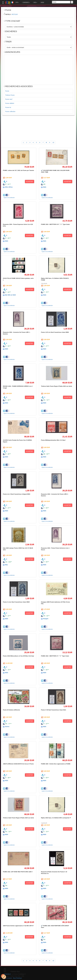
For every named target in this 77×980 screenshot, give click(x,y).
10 (53, 142)
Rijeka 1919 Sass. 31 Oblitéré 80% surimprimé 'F (56, 818)
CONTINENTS (26, 2)
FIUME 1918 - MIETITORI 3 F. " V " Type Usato (55, 656)
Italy (6, 565)
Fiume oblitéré (10, 103)
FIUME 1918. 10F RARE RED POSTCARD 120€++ (18, 872)
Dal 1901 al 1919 (10, 295)
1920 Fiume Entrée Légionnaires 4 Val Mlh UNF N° (18, 926)
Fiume (7, 91)
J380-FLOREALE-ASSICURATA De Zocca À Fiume (18, 764)
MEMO (42, 2)
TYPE (17, 2)
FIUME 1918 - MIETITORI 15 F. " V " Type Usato (55, 224)
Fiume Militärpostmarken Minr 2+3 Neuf (53, 440)
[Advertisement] (38, 70)
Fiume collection (10, 111)
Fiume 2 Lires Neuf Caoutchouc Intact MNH (16, 602)
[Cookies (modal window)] (4, 977)
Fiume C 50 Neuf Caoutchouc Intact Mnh (53, 710)
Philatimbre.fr (7, 974)
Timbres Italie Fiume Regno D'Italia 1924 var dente (56, 386)
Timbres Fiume (10, 95)
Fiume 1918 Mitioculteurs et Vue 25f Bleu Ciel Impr (18, 656)
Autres (7, 727)
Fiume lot (8, 107)
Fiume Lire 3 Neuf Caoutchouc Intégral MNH (17, 494)
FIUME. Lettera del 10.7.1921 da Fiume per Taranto (18, 170)
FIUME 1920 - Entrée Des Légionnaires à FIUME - (56, 764)
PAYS (35, 2)
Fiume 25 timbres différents (11, 710)
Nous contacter (8, 978)
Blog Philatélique (17, 978)
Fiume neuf (9, 99)
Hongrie (46, 619)
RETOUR (15, 14)
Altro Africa (9, 187)
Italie (45, 187)
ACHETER (30, 182)
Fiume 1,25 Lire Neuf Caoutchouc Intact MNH (55, 332)
